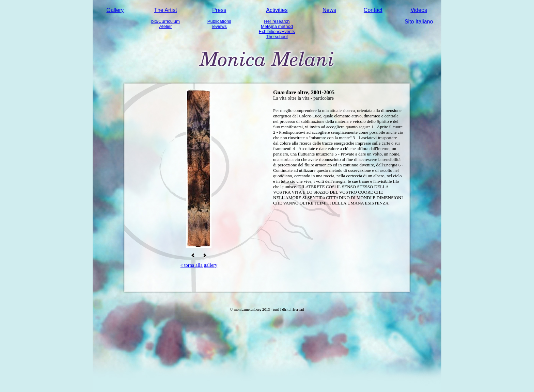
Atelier (166, 26)
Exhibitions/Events (277, 31)
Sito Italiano (419, 22)
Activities (277, 10)
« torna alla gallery (199, 265)
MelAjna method (277, 26)
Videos (419, 10)
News (329, 10)
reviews (219, 26)
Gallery (115, 10)
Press (219, 10)
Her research (277, 21)
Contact (373, 10)
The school (277, 37)
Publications (219, 21)
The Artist (166, 10)
